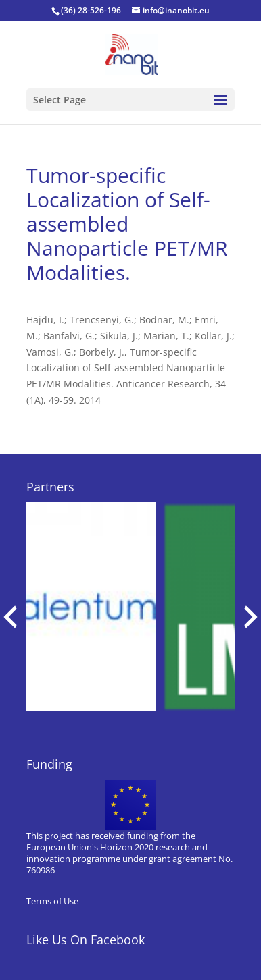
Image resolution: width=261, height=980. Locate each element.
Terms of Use (52, 901)
